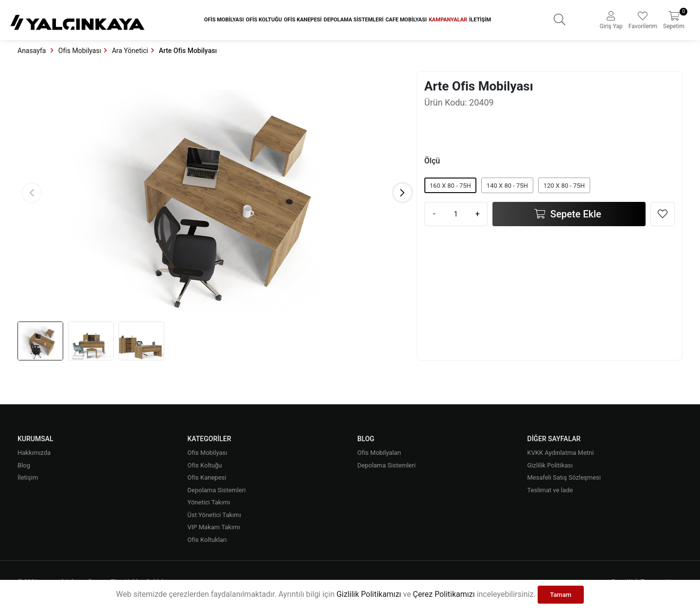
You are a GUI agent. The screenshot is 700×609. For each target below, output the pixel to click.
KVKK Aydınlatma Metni (561, 453)
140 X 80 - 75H (507, 186)
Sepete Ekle (575, 214)
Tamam (561, 595)
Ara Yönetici (130, 51)
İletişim (480, 20)
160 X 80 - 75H (450, 186)
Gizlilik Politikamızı (369, 594)
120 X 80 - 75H (564, 186)
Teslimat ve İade (550, 490)
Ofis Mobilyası (224, 20)
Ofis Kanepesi (303, 20)
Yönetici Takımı (209, 502)
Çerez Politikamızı (444, 594)
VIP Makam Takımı (214, 527)
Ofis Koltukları (207, 540)
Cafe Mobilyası (406, 20)
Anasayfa (33, 51)
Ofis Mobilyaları (379, 453)
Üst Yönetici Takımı (214, 515)
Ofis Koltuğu (264, 20)
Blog (24, 465)
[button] (402, 193)
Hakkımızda (34, 453)
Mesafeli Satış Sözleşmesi (564, 477)
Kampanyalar (448, 20)
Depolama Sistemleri (354, 20)
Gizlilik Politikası (550, 465)
